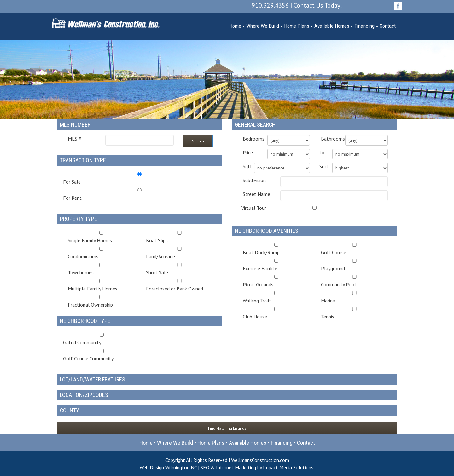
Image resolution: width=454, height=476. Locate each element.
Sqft (244, 166)
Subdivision (254, 180)
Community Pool (355, 281)
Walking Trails (276, 297)
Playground (355, 265)
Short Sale (180, 269)
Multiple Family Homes (101, 285)
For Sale (72, 182)
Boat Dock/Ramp (276, 249)
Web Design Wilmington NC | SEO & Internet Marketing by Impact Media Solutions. (227, 467)
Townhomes (101, 269)
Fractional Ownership (101, 301)
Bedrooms (250, 139)
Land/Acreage (180, 253)
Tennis (355, 313)
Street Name (256, 194)
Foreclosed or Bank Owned (180, 285)
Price (248, 152)
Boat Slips (180, 237)
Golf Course (355, 249)
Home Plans (297, 26)
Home (235, 26)
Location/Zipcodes (84, 395)
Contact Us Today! (318, 5)
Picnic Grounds (276, 281)
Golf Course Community (102, 355)
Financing (364, 26)
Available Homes (332, 26)
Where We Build (263, 26)
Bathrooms (329, 139)
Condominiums (101, 253)
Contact (388, 26)
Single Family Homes (101, 237)
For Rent (72, 198)
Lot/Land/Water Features (93, 379)
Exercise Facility (276, 265)
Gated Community (102, 339)
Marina (355, 297)
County (70, 410)
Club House (276, 313)
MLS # (75, 139)
